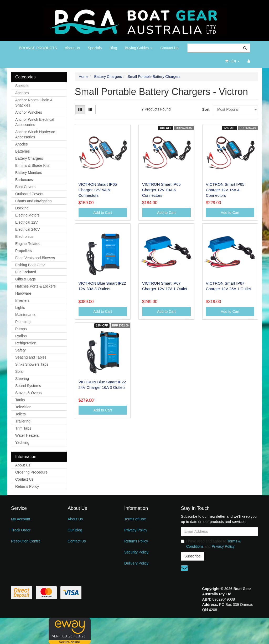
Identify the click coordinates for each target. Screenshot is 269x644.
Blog (113, 48)
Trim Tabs (23, 428)
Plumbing (23, 322)
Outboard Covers (29, 194)
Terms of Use (135, 519)
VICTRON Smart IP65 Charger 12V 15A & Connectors (225, 190)
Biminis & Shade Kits (32, 165)
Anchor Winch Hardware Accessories (35, 134)
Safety (20, 350)
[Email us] (184, 568)
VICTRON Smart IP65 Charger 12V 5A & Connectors (98, 190)
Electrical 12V (27, 222)
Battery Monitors (29, 173)
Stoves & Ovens (28, 393)
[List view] (90, 109)
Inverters (22, 300)
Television (23, 407)
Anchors (22, 93)
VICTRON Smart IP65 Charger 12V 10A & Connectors (161, 190)
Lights (20, 308)
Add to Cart (103, 213)
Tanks (20, 400)
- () (232, 61)
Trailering (23, 421)
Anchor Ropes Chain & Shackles (34, 103)
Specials (95, 48)
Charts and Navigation (33, 201)
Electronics (24, 237)
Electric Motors (27, 215)
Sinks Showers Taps (32, 364)
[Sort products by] (235, 109)
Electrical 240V (27, 229)
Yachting (22, 442)
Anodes (21, 144)
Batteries (22, 151)
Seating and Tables (31, 357)
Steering (22, 379)
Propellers (24, 251)
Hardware (23, 293)
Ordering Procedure (31, 472)
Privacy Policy (136, 530)
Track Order (21, 530)
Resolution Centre (26, 541)
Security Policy (136, 552)
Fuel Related (26, 272)
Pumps (21, 329)
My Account (20, 519)
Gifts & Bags (25, 279)
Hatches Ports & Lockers (35, 286)
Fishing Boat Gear (30, 265)
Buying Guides (139, 48)
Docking (22, 208)
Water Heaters (27, 435)
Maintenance (26, 315)
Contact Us (169, 48)
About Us (73, 48)
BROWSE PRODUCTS (38, 48)
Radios (21, 336)
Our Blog (75, 530)
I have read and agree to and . (211, 544)
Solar (20, 371)
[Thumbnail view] (80, 109)
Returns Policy (27, 486)
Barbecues (24, 180)
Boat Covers (25, 187)
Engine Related (28, 244)
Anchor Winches (29, 112)
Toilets (20, 414)
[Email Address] (219, 531)
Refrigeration (26, 343)
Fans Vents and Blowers (35, 258)
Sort (206, 109)
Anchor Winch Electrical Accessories (35, 122)
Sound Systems (28, 386)
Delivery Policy (136, 563)
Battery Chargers (29, 158)
